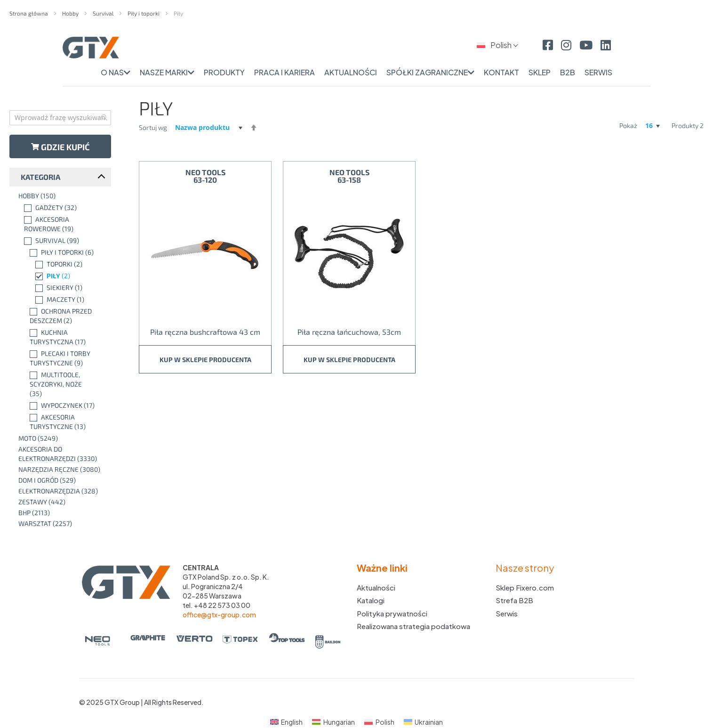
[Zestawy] (62, 502)
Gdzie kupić (60, 147)
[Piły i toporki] (62, 252)
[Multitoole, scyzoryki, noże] (62, 384)
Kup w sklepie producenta (205, 360)
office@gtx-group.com (219, 615)
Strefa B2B (514, 600)
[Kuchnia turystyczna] (62, 337)
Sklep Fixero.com (525, 587)
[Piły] (62, 276)
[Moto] (62, 438)
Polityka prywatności (392, 613)
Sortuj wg (153, 127)
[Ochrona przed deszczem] (62, 316)
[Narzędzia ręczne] (62, 469)
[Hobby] (62, 196)
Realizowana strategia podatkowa (413, 626)
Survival (104, 13)
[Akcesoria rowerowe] (62, 224)
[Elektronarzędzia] (62, 491)
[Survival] (62, 241)
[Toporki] (62, 264)
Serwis (507, 613)
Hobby (71, 13)
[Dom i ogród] (62, 480)
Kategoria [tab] (40, 177)
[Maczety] (62, 299)
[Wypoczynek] (62, 405)
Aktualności (376, 587)
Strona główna (29, 13)
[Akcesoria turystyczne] (62, 422)
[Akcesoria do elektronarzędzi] (62, 454)
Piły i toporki (144, 13)
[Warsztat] (62, 524)
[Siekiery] (62, 288)
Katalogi (371, 600)
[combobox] (60, 118)
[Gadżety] (62, 208)
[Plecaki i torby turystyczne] (62, 358)
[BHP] (62, 513)
